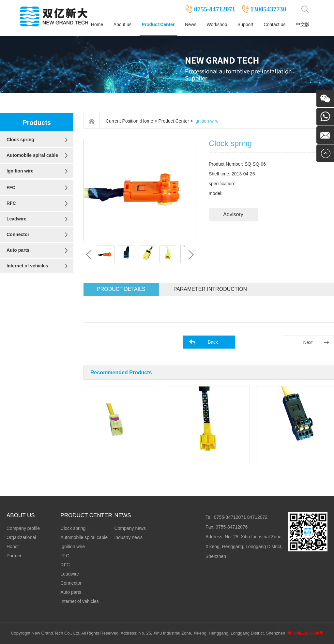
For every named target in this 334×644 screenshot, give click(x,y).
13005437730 (268, 9)
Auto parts (18, 250)
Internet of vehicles (27, 266)
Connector (18, 234)
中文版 (303, 24)
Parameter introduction (210, 289)
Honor (13, 547)
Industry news (129, 537)
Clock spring (20, 140)
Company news (130, 528)
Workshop (217, 24)
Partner (14, 556)
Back (213, 342)
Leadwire (16, 219)
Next (308, 342)
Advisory (233, 214)
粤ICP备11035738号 (305, 633)
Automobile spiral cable (32, 155)
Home (97, 24)
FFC (11, 187)
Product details (121, 289)
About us (122, 24)
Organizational (21, 537)
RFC (11, 203)
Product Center (158, 24)
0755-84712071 (215, 9)
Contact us (274, 24)
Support (245, 24)
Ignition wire (20, 171)
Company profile (23, 528)
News (191, 24)
